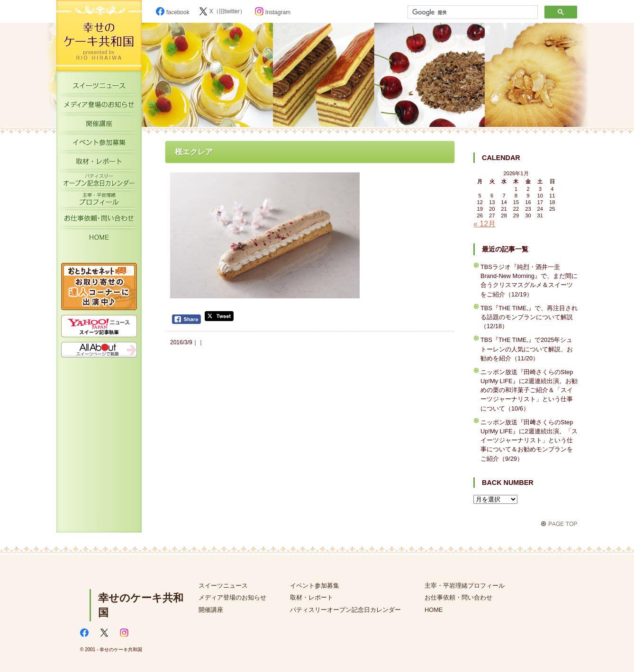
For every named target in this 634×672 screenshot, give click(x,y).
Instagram (273, 12)
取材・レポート (99, 163)
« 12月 (485, 224)
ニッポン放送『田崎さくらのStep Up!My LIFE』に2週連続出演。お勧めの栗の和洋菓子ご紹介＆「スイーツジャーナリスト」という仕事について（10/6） (529, 390)
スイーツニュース (99, 88)
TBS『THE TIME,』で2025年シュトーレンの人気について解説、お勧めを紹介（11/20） (527, 349)
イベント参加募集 (99, 144)
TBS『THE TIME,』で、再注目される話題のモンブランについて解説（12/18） (529, 317)
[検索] (472, 12)
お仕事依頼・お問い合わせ (99, 220)
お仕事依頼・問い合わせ (458, 597)
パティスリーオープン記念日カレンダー (99, 182)
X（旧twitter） (222, 11)
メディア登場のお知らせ (99, 107)
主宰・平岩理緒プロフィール (99, 201)
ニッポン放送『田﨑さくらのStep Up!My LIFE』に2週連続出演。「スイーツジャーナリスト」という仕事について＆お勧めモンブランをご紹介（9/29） (529, 440)
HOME (99, 239)
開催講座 (99, 125)
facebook (173, 12)
